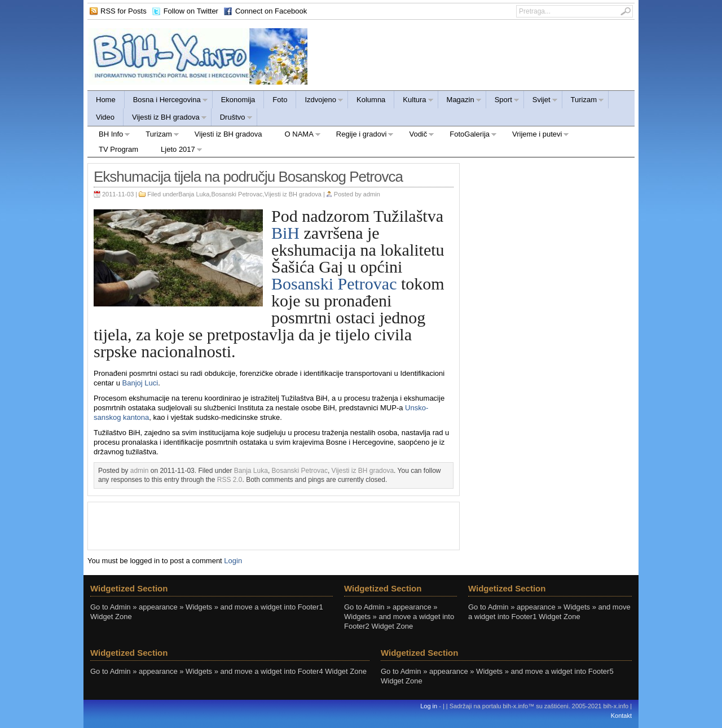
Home (106, 100)
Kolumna (371, 100)
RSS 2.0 (230, 480)
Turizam (583, 101)
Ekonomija (238, 100)
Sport (503, 101)
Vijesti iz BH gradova (165, 119)
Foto (280, 100)
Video (105, 117)
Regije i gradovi (360, 136)
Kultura (414, 101)
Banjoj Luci (140, 383)
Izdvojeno (320, 101)
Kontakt (621, 716)
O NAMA (297, 136)
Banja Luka (194, 194)
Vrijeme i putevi (535, 136)
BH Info (109, 136)
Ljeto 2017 (176, 151)
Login (233, 561)
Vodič (416, 136)
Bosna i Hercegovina (166, 101)
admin (372, 194)
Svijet (541, 101)
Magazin (460, 101)
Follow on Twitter (191, 11)
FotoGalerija (468, 136)
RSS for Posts (124, 11)
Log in (429, 706)
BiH (285, 233)
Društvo (232, 119)
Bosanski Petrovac (237, 194)
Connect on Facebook (271, 11)
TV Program (118, 149)
